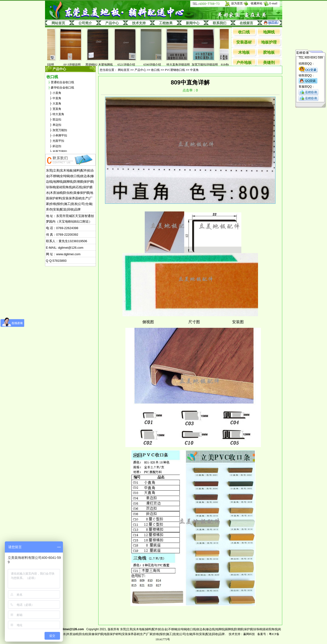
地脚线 (269, 32)
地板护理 (269, 42)
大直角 (57, 104)
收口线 (244, 32)
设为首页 (237, 3)
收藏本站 (257, 3)
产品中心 (112, 23)
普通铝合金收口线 (62, 82)
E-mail (273, 3)
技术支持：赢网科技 (242, 634)
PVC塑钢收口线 (175, 70)
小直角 (57, 93)
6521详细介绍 (129, 65)
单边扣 (57, 125)
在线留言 (246, 23)
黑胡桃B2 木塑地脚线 (102, 65)
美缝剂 (269, 63)
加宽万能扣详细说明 (207, 65)
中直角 (57, 98)
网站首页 (58, 23)
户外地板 (244, 63)
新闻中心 (193, 23)
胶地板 (269, 52)
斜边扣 (57, 146)
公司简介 (85, 23)
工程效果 (166, 23)
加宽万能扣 (60, 130)
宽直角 (57, 109)
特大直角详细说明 (181, 65)
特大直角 (58, 114)
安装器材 (244, 42)
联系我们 (220, 23)
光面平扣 (58, 141)
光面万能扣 (60, 151)
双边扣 (57, 120)
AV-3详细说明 (74, 65)
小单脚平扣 (60, 135)
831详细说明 (48, 65)
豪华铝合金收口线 (62, 88)
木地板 (244, 52)
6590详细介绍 (155, 65)
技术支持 (139, 23)
